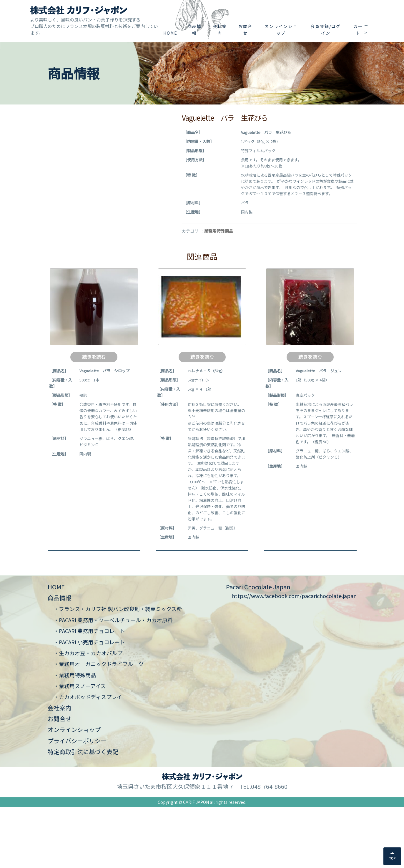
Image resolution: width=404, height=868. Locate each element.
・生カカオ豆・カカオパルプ (88, 714)
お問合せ (245, 30)
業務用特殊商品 (219, 231)
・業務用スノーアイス (80, 747)
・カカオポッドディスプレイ (88, 758)
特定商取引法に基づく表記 (83, 813)
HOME (170, 33)
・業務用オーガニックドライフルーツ (99, 725)
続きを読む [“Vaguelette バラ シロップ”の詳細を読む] (94, 418)
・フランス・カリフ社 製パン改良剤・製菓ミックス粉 (118, 670)
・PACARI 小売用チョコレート (89, 703)
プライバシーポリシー (77, 802)
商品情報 (194, 30)
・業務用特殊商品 (75, 736)
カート (358, 30)
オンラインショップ (281, 30)
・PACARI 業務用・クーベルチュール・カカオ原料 (113, 681)
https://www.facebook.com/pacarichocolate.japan (294, 657)
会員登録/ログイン (326, 30)
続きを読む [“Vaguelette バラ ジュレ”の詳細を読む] (310, 418)
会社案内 (220, 30)
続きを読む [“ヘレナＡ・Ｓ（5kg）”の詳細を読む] (202, 418)
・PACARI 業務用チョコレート (89, 692)
